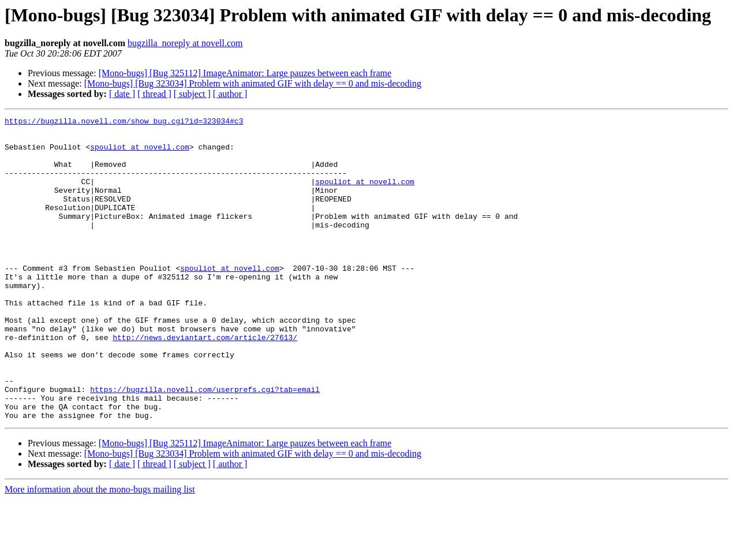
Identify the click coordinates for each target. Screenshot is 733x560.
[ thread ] (154, 94)
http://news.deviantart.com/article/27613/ (205, 382)
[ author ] (230, 94)
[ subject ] (192, 94)
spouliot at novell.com (140, 154)
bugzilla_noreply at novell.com (185, 43)
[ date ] (122, 94)
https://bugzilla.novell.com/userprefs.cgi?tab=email (205, 445)
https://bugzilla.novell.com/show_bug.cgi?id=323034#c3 (124, 122)
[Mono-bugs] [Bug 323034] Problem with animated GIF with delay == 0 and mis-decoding (253, 83)
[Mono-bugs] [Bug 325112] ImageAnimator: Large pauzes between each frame (245, 73)
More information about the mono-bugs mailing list (100, 550)
